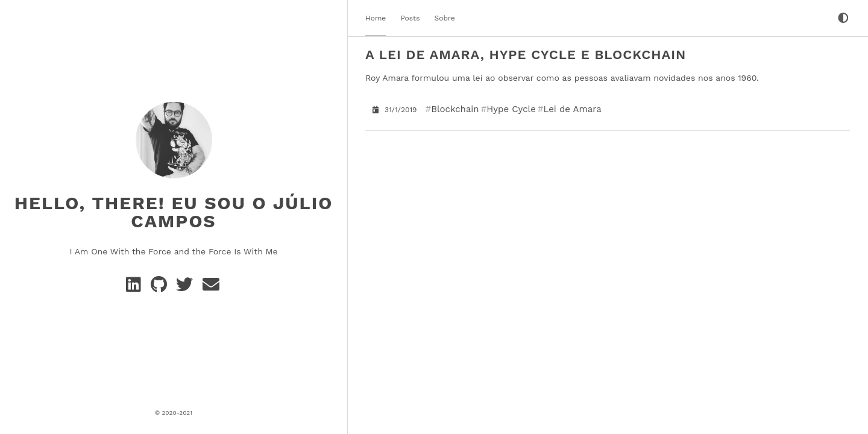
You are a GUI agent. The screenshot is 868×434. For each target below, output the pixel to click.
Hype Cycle (511, 109)
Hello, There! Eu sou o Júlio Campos (174, 211)
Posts (410, 18)
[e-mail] (212, 288)
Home (376, 18)
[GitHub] (161, 288)
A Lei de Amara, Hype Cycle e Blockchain (526, 55)
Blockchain (455, 109)
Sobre (445, 18)
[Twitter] (187, 288)
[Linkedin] (136, 288)
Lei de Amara (572, 109)
